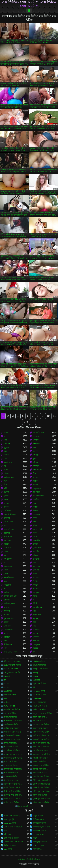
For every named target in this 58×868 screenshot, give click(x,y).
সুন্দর (35, 459)
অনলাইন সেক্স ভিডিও (12, 710)
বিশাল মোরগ (9, 522)
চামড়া (6, 499)
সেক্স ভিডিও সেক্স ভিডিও (13, 827)
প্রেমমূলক (36, 644)
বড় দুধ (35, 451)
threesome (37, 698)
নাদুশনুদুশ (36, 618)
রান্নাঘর (35, 648)
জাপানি (7, 503)
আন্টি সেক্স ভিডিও (11, 743)
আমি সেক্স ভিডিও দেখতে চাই (42, 747)
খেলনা (6, 492)
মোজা (6, 622)
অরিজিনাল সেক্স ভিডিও (13, 721)
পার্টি (34, 611)
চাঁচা (5, 451)
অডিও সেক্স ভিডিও (40, 706)
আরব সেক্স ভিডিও (40, 762)
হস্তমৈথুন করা (9, 477)
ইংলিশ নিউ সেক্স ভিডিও (13, 791)
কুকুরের (7, 447)
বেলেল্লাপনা (8, 630)
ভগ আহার (37, 566)
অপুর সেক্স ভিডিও (11, 717)
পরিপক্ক (7, 615)
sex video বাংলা (39, 691)
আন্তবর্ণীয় (36, 540)
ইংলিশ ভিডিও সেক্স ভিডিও (13, 799)
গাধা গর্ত (36, 570)
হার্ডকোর (36, 436)
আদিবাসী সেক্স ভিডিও (41, 739)
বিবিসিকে (7, 548)
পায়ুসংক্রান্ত (37, 488)
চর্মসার (35, 526)
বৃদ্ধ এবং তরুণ (9, 618)
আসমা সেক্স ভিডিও (40, 773)
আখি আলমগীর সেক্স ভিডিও (13, 736)
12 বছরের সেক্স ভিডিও (12, 661)
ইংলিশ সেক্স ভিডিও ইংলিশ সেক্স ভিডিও (13, 816)
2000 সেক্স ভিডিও (39, 661)
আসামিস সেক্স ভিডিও (41, 776)
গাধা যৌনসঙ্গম (9, 529)
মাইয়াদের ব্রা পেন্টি (11, 652)
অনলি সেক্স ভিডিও (40, 710)
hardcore (36, 680)
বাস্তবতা (36, 578)
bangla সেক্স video (11, 669)
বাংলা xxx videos (39, 831)
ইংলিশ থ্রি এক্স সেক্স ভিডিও (13, 788)
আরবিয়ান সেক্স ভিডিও (41, 765)
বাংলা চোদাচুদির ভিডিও (41, 827)
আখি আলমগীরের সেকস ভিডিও (42, 736)
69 (5, 589)
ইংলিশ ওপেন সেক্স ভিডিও (13, 784)
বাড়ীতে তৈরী (38, 529)
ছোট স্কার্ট (7, 626)
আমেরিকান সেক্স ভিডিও (42, 754)
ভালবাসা (7, 600)
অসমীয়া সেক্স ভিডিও (12, 724)
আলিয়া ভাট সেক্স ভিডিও (13, 769)
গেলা (6, 574)
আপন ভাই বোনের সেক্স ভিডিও (42, 743)
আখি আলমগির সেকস (41, 732)
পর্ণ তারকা (36, 514)
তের (5, 459)
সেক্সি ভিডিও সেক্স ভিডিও (13, 842)
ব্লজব (6, 433)
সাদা (34, 447)
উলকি (35, 537)
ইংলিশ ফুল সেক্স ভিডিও (41, 791)
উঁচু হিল (35, 581)
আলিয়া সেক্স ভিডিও (40, 769)
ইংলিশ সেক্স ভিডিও (25, 806)
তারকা (6, 544)
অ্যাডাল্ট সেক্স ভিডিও (40, 728)
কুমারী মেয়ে (8, 462)
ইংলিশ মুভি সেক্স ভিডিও (41, 799)
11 (54, 416)
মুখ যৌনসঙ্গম (38, 607)
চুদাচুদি (35, 838)
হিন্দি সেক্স (8, 834)
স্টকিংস (35, 481)
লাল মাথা (7, 540)
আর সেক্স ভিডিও (10, 762)
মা (5, 563)
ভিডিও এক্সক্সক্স (38, 819)
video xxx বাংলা (10, 823)
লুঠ (5, 466)
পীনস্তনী (35, 440)
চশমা (34, 563)
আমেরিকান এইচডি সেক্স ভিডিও (13, 750)
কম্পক (35, 574)
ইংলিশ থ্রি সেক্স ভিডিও (41, 788)
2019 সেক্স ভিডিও (39, 665)
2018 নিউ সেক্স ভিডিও (12, 665)
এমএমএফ (8, 559)
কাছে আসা (8, 537)
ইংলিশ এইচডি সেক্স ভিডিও (42, 780)
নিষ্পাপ (6, 455)
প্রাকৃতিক (36, 499)
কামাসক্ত (36, 466)
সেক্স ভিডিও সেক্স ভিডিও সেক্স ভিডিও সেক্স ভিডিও (29, 4)
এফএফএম (8, 566)
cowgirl (35, 676)
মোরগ (6, 552)
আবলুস (7, 611)
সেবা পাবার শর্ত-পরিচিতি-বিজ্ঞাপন (29, 859)
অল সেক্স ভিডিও (39, 721)
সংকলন (35, 485)
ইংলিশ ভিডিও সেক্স (40, 795)
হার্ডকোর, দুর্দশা (9, 604)
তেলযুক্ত (36, 592)
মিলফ (6, 470)
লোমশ (35, 503)
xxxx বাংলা (8, 849)
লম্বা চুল (35, 585)
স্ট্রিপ (34, 473)
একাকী (35, 507)
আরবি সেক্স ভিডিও (11, 765)
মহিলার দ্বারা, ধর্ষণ (11, 596)
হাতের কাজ (37, 548)
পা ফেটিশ (7, 585)
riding (35, 687)
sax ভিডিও (8, 691)
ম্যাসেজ (7, 633)
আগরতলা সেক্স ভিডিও (13, 739)
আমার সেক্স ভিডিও (11, 747)
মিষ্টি (5, 485)
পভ (5, 526)
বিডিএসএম (8, 644)
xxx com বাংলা (38, 834)
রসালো (7, 607)
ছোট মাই (7, 444)
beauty (35, 672)
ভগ (5, 436)
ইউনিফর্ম (7, 637)
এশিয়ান (35, 477)
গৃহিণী (6, 570)
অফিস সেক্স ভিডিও (40, 717)
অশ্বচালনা (36, 444)
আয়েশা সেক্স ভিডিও (40, 758)
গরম (6, 481)
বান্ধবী (6, 507)
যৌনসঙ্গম (36, 630)
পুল (5, 648)
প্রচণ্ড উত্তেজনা (9, 578)
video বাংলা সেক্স (39, 702)
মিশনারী (35, 455)
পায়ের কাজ (37, 615)
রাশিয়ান (35, 555)
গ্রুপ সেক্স (36, 559)
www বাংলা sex (10, 706)
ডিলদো (35, 544)
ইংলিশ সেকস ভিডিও (12, 803)
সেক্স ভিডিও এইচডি (11, 838)
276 (26, 422)
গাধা (5, 440)
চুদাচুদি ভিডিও (38, 816)
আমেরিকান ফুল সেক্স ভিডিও (13, 754)
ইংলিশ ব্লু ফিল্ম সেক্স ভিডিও (13, 795)
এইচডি (35, 462)
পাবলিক (36, 637)
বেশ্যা (35, 518)
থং (5, 555)
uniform (7, 702)
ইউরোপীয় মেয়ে (38, 433)
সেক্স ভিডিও (37, 849)
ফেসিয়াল (7, 511)
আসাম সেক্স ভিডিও (11, 776)
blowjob (7, 676)
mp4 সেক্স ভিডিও (39, 684)
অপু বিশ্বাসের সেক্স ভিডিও (42, 713)
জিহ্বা (35, 626)
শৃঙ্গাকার (7, 496)
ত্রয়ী (5, 488)
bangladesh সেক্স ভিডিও (13, 672)
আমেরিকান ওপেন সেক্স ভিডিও (42, 750)
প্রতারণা (36, 589)
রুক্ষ (34, 652)
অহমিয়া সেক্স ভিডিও (11, 728)
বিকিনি (35, 604)
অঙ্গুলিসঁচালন (38, 496)
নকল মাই (36, 641)
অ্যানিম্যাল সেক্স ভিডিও (12, 732)
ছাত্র (5, 581)
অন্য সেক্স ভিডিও (10, 713)
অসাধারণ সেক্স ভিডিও (41, 724)
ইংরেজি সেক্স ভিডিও (12, 780)
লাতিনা (6, 592)
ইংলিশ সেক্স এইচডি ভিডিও (42, 803)
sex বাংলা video (10, 695)
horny (6, 684)
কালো (35, 533)
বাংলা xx (7, 831)
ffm (5, 680)
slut (5, 698)
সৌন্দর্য (6, 473)
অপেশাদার (36, 492)
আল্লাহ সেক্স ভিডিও (11, 773)
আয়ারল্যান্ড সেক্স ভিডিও (13, 758)
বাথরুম (35, 633)
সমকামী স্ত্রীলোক (10, 514)
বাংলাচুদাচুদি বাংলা (39, 823)
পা (33, 600)
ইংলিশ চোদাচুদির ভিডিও (42, 784)
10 (48, 416)
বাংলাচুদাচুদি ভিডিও (40, 842)
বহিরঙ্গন (7, 518)
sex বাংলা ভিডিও (39, 695)
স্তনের (35, 596)
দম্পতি (35, 522)
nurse (6, 687)
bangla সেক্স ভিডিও (40, 669)
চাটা (5, 641)
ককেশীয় (7, 533)
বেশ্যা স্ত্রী (36, 552)
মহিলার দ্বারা (37, 470)
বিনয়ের (35, 511)
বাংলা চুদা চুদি (9, 819)
